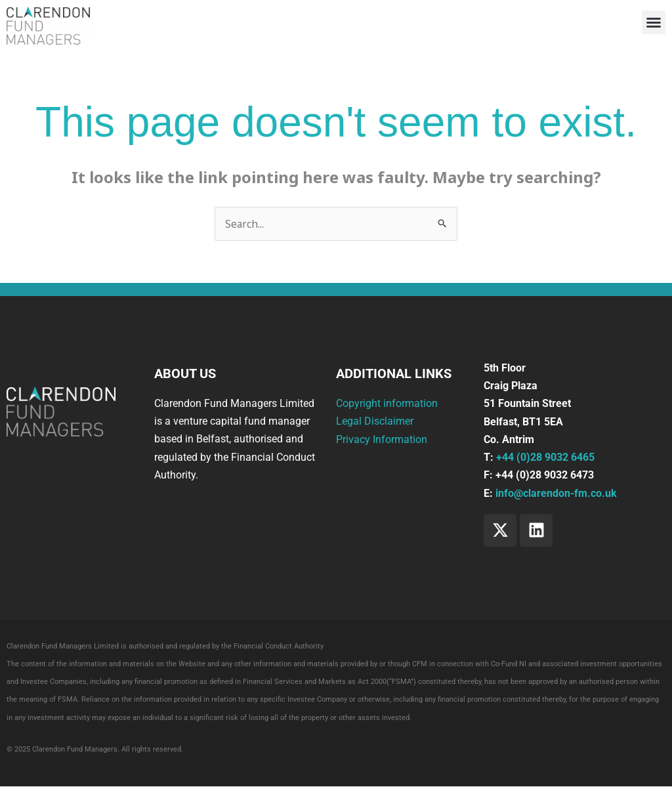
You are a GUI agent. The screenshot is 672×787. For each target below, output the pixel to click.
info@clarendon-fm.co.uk (556, 493)
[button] (654, 22)
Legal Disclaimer (375, 422)
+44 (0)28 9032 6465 (545, 458)
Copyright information (387, 404)
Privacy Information (382, 439)
